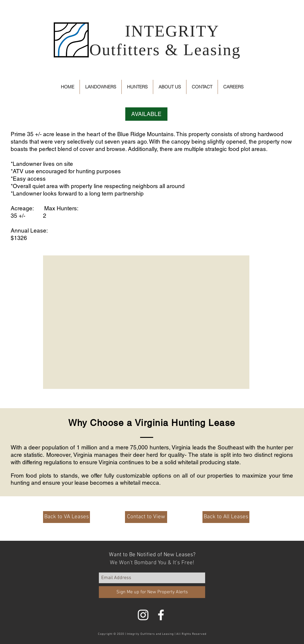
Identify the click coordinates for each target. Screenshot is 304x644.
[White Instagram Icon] (143, 615)
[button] (146, 114)
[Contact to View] (146, 517)
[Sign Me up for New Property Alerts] (152, 592)
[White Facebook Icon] (161, 615)
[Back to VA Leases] (66, 517)
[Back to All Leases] (226, 517)
